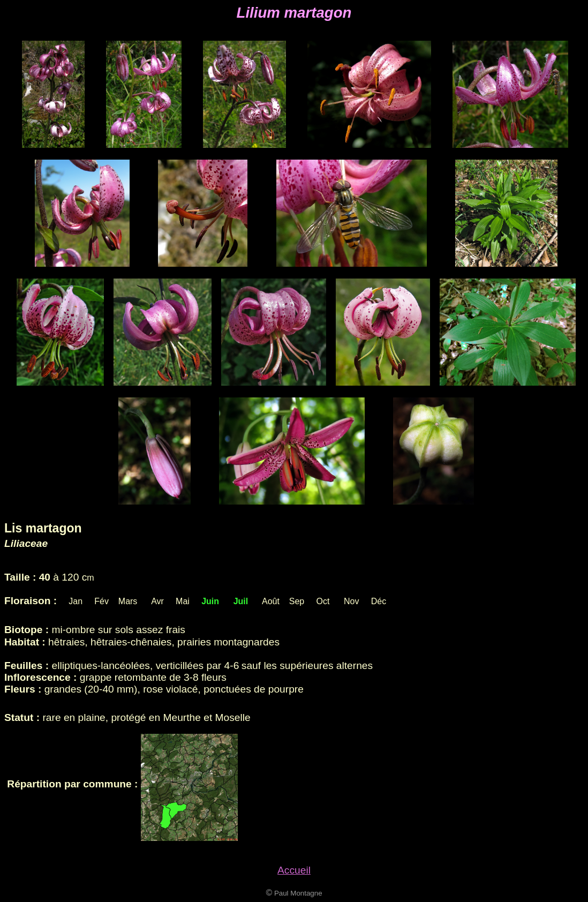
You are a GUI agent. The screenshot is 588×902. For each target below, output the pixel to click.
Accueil (294, 870)
